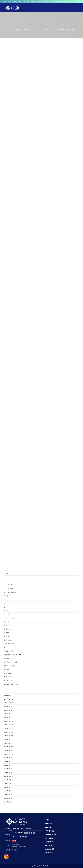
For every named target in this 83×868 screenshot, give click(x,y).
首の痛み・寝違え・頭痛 (11, 684)
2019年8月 (7, 791)
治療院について (49, 824)
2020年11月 (8, 754)
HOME (47, 820)
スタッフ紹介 (49, 838)
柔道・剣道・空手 (9, 644)
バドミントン (8, 622)
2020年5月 (7, 758)
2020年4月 (7, 762)
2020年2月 (7, 769)
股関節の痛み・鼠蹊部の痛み (13, 655)
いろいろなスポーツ (10, 585)
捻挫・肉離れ (8, 640)
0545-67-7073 (48, 2)
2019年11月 (8, 780)
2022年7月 (7, 739)
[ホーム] (9, 30)
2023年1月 (7, 721)
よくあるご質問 (49, 849)
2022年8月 (7, 736)
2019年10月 (8, 784)
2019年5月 (7, 802)
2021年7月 (7, 751)
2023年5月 (7, 706)
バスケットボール (9, 618)
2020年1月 (7, 773)
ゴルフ (6, 600)
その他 (6, 596)
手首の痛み (7, 636)
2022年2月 (7, 747)
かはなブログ (49, 842)
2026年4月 (7, 695)
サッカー (7, 603)
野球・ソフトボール (10, 677)
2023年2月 (7, 717)
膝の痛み (7, 669)
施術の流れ (48, 827)
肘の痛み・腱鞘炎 (9, 651)
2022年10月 (8, 732)
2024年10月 (8, 699)
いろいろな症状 (9, 589)
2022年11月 (8, 728)
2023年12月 (8, 703)
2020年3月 (7, 765)
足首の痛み (7, 673)
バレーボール (8, 625)
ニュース (7, 614)
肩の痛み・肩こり (9, 658)
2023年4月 (7, 710)
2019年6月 (7, 798)
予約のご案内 (49, 853)
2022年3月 (7, 743)
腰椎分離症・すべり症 (11, 662)
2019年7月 (7, 795)
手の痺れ (7, 633)
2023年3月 (7, 714)
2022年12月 (8, 725)
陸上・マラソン (9, 680)
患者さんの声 (8, 629)
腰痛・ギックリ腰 (9, 666)
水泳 (5, 647)
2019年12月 (8, 776)
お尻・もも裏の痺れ (10, 592)
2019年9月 (7, 787)
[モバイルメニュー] (78, 8)
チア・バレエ (8, 607)
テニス (6, 611)
